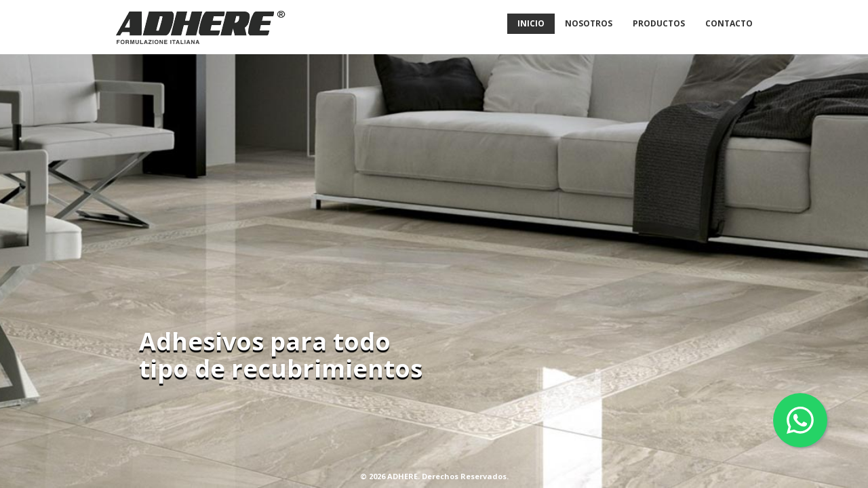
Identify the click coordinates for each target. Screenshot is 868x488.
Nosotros (589, 23)
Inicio (531, 23)
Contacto (729, 23)
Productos (659, 23)
